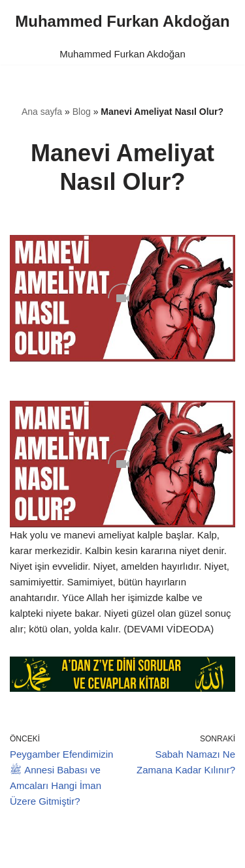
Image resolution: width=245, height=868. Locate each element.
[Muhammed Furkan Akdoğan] (122, 22)
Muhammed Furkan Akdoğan (122, 54)
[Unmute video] (122, 298)
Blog (82, 112)
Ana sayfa (42, 112)
